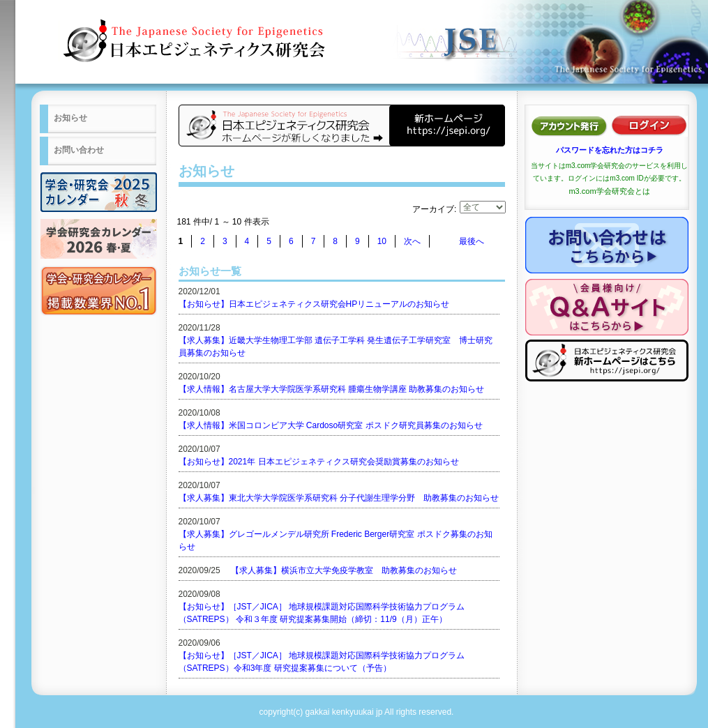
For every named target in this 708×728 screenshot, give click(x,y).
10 (382, 241)
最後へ (472, 241)
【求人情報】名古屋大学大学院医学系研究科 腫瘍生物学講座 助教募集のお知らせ (332, 389)
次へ (412, 241)
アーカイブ (433, 209)
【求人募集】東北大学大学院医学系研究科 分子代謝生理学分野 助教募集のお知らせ (339, 498)
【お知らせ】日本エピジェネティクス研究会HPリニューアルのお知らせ (314, 304)
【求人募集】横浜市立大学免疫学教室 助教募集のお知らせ (344, 570)
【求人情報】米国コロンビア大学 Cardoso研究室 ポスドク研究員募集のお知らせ (331, 425)
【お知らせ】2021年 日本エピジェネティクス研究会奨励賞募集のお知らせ (319, 462)
